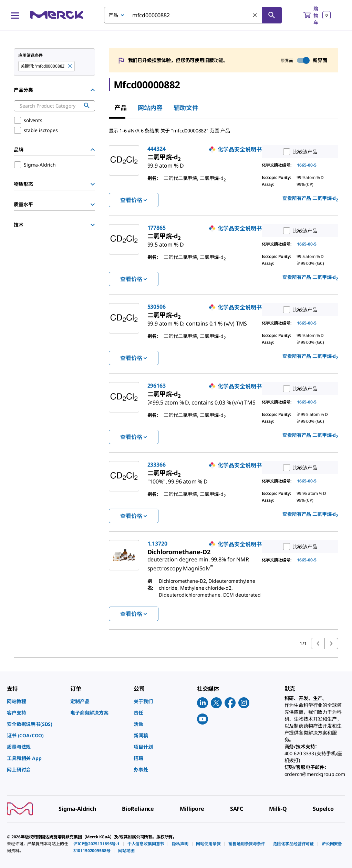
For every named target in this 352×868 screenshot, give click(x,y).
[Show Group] (93, 184)
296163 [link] (157, 386)
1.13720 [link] (157, 543)
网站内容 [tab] (150, 108)
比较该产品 (298, 152)
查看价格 (133, 200)
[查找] (272, 15)
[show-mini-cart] (317, 15)
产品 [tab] (121, 108)
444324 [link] (157, 149)
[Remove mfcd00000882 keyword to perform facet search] (70, 66)
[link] (166, 163)
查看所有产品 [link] (310, 199)
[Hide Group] (93, 90)
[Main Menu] (15, 15)
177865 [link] (157, 228)
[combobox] (193, 15)
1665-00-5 (307, 165)
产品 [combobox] (113, 15)
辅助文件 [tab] (186, 108)
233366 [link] (157, 465)
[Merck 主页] (57, 15)
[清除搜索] (255, 16)
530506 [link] (157, 307)
